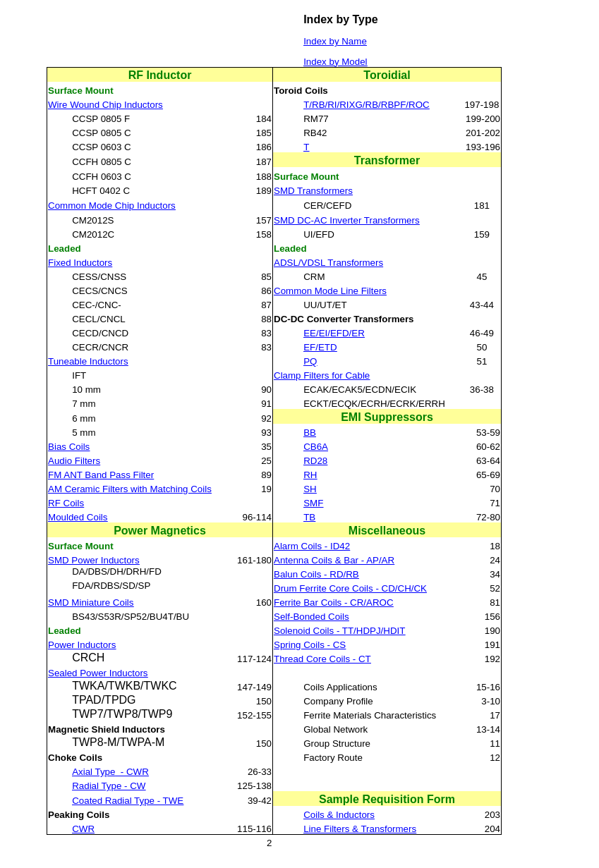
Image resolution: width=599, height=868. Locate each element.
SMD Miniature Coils (91, 603)
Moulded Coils (78, 517)
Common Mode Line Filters (330, 291)
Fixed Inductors (80, 263)
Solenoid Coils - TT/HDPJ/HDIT (339, 631)
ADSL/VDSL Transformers (328, 263)
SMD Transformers (313, 191)
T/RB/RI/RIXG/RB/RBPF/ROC (366, 105)
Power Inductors (82, 645)
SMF (313, 503)
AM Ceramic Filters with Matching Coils (130, 489)
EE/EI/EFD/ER (334, 333)
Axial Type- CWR (110, 772)
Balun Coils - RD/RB (316, 574)
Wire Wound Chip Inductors (105, 105)
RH (310, 475)
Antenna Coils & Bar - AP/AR (334, 560)
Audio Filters (74, 461)
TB (309, 517)
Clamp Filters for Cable (322, 375)
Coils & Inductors (339, 815)
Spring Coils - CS (310, 645)
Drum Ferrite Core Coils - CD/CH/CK (350, 588)
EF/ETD (320, 347)
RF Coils (66, 503)
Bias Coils (69, 447)
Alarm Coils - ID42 (312, 546)
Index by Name (335, 41)
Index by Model (335, 62)
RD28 (315, 461)
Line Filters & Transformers (360, 829)
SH (310, 489)
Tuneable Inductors (88, 361)
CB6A (316, 447)
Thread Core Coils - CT (322, 659)
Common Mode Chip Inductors (112, 206)
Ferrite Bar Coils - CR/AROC (334, 603)
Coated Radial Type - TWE (128, 801)
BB (310, 433)
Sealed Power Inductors (98, 673)
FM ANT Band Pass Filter (101, 475)
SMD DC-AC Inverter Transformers (347, 220)
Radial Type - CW (109, 786)
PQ (310, 361)
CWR (83, 829)
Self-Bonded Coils (311, 617)
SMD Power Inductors (94, 560)
